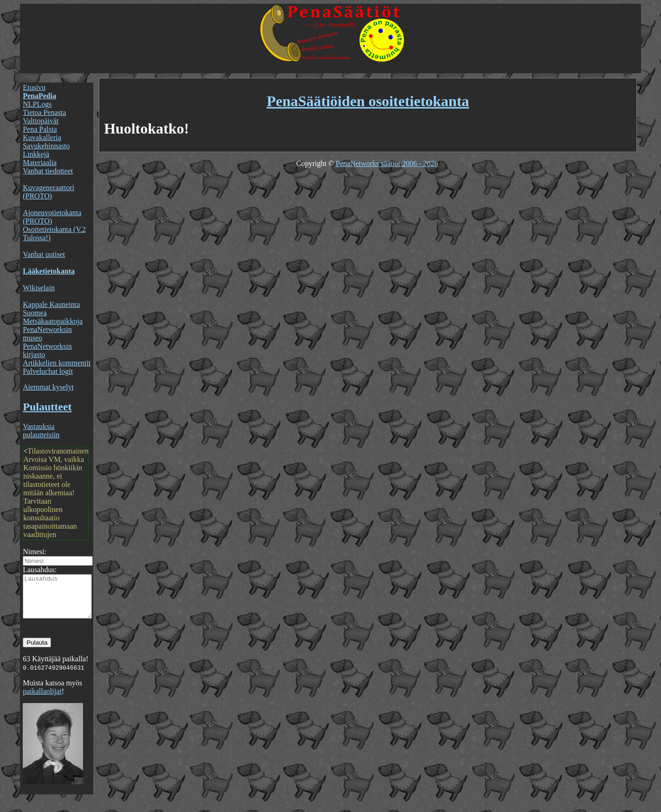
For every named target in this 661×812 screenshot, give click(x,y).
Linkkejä (36, 154)
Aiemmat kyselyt (48, 387)
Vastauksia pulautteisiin (41, 431)
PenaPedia (39, 96)
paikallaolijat (42, 700)
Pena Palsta (40, 129)
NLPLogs (37, 104)
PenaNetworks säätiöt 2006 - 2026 (387, 163)
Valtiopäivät (41, 121)
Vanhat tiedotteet (48, 171)
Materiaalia (40, 163)
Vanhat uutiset (44, 254)
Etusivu (34, 87)
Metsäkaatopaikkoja (53, 321)
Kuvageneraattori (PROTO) (48, 192)
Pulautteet (47, 407)
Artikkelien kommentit (57, 363)
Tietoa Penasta (44, 112)
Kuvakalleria (42, 137)
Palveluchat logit (48, 371)
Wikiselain (39, 288)
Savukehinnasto (46, 146)
